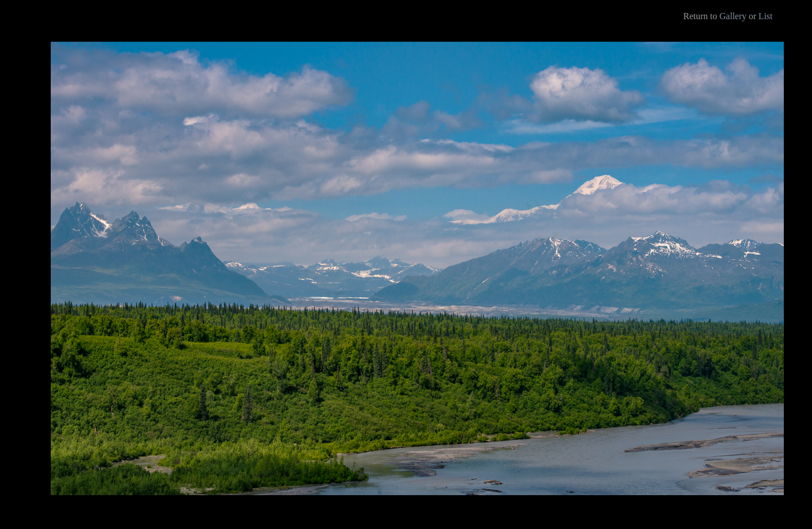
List (765, 16)
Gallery (733, 16)
